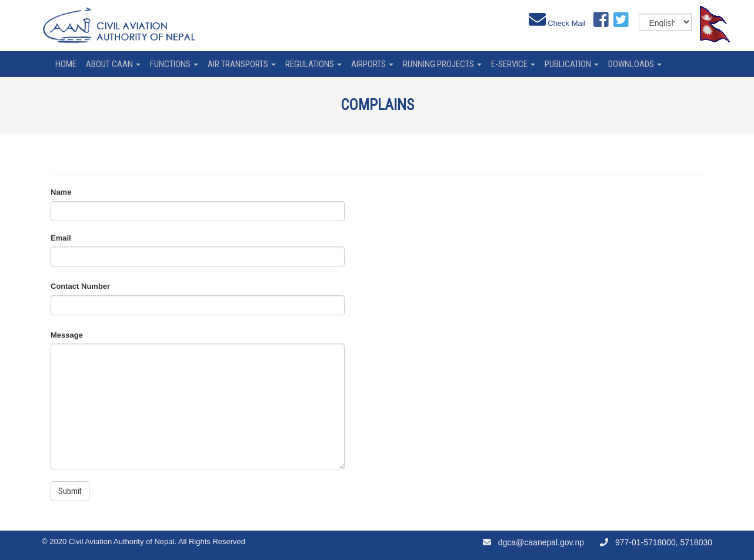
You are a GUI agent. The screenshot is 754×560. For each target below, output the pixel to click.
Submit (70, 491)
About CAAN (113, 64)
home (66, 64)
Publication (572, 64)
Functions (174, 64)
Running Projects (442, 64)
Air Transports (242, 64)
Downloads (635, 64)
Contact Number (80, 286)
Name (61, 192)
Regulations (313, 64)
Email (61, 238)
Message (67, 335)
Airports (372, 64)
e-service (513, 64)
